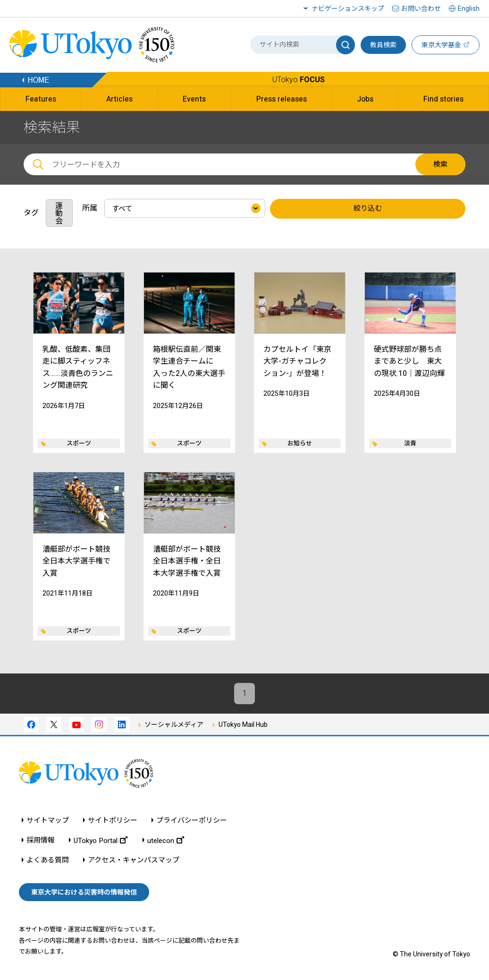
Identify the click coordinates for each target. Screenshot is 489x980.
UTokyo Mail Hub (243, 724)
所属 (90, 208)
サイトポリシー (113, 821)
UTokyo (299, 80)
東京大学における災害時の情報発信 (84, 893)
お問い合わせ (421, 9)
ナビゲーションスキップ (348, 9)
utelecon (166, 840)
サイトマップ (48, 821)
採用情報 (41, 840)
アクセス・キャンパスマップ (134, 860)
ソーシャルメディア (174, 724)
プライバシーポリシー (192, 821)
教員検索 (383, 45)
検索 (440, 164)
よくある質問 (48, 860)
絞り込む (368, 209)
